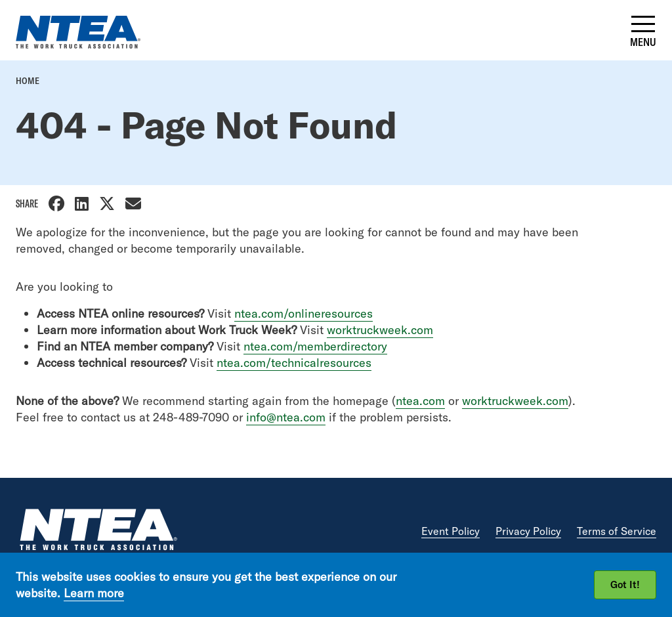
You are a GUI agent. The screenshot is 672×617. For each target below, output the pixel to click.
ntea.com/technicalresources (294, 363)
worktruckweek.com (380, 330)
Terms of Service (617, 531)
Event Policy (451, 531)
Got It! (625, 585)
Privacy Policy (528, 531)
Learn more (94, 593)
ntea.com (420, 401)
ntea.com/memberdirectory (315, 346)
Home (28, 81)
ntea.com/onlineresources (304, 313)
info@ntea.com (286, 417)
